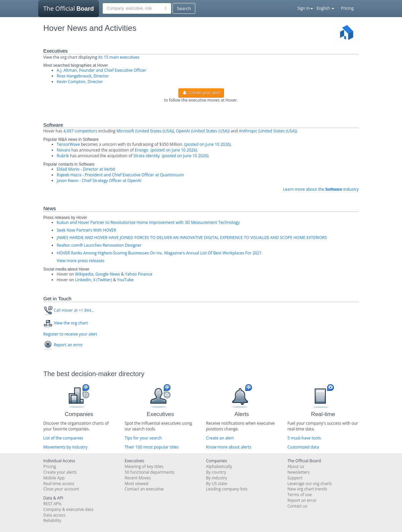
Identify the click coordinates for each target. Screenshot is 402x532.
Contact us (297, 506)
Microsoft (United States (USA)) (145, 131)
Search (184, 8)
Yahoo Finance (139, 274)
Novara (64, 150)
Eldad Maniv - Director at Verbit (86, 169)
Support (295, 478)
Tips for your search (143, 438)
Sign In (305, 8)
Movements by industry (65, 447)
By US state (217, 484)
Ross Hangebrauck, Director (83, 76)
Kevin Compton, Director (80, 82)
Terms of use (300, 495)
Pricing (347, 8)
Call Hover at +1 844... (74, 310)
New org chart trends (307, 489)
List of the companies (63, 438)
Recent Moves (138, 478)
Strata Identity (146, 156)
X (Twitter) (103, 280)
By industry (217, 478)
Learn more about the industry (321, 189)
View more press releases (81, 261)
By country (216, 472)
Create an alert (220, 438)
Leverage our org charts (310, 484)
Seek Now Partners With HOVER (86, 230)
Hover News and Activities (90, 28)
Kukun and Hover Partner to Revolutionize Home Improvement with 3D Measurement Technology (148, 222)
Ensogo (142, 150)
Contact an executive (144, 489)
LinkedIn (83, 280)
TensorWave (68, 144)
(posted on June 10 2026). (208, 144)
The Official (69, 11)
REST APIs (52, 504)
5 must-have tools (304, 438)
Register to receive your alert (70, 334)
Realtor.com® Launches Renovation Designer (99, 245)
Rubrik (63, 156)
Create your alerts (60, 472)
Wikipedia (84, 274)
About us (296, 466)
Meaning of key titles (144, 466)
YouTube (125, 280)
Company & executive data (68, 509)
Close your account (61, 489)
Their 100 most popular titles (152, 447)
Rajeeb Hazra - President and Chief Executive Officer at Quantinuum (120, 175)
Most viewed (137, 484)
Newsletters (299, 472)
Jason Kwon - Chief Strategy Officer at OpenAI (99, 181)
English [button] (325, 8)
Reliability (52, 520)
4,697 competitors (80, 131)
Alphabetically (219, 466)
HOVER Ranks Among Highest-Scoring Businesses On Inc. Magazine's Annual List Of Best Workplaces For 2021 (159, 253)
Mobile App (54, 478)
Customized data (303, 447)
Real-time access (59, 484)
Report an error (68, 345)
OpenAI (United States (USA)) (203, 131)
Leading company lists (227, 489)
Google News (108, 274)
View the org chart (71, 323)
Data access (54, 515)
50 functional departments (150, 472)
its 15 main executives (119, 57)
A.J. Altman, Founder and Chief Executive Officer (102, 70)
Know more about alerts (229, 447)
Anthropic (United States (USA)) (268, 131)
